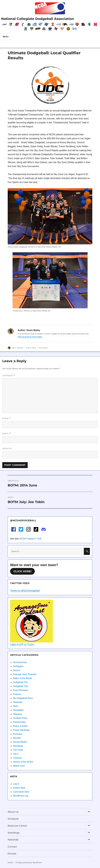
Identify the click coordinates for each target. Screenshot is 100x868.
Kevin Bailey (17, 348)
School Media (20, 742)
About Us (13, 812)
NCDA (10, 863)
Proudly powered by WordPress (29, 863)
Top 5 (16, 754)
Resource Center (17, 826)
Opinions (17, 714)
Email (7, 434)
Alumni (16, 670)
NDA (15, 706)
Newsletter (18, 710)
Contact (12, 847)
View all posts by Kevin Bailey (30, 337)
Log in (16, 784)
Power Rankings (21, 730)
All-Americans (20, 662)
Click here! (23, 571)
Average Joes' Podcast (25, 674)
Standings (18, 746)
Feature (17, 694)
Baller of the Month (23, 678)
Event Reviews (21, 690)
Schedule (13, 819)
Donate (12, 854)
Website (7, 448)
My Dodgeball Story (23, 698)
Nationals (18, 702)
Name (6, 418)
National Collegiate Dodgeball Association (38, 19)
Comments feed (21, 792)
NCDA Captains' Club (31, 539)
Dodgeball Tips (21, 686)
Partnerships (19, 722)
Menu (6, 37)
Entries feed (19, 788)
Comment (9, 376)
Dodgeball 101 (20, 682)
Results (17, 738)
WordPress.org (21, 796)
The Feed (43, 348)
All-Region (18, 666)
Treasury (17, 758)
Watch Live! (19, 766)
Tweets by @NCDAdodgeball (25, 591)
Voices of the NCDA (23, 762)
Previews (18, 734)
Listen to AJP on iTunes (22, 644)
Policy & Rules (20, 726)
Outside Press (20, 718)
